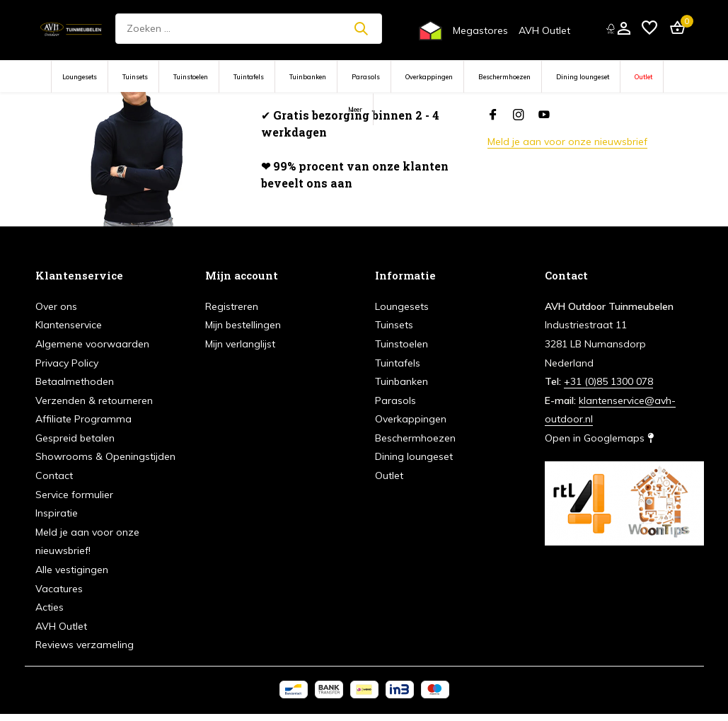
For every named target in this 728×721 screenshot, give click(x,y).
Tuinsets (135, 77)
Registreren (232, 306)
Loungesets (80, 77)
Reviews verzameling (85, 645)
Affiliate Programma (83, 419)
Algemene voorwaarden (92, 344)
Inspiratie (57, 513)
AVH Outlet (544, 30)
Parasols (366, 77)
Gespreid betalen (75, 438)
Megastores (480, 30)
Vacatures (59, 589)
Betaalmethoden (75, 381)
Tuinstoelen (191, 77)
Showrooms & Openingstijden (105, 456)
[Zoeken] (249, 29)
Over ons (56, 306)
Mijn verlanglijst (240, 344)
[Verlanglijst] (649, 29)
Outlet (643, 77)
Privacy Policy (67, 363)
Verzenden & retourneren (94, 400)
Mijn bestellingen (243, 325)
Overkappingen (429, 77)
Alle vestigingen (72, 570)
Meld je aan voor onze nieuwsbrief (567, 142)
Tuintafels (249, 77)
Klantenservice (69, 325)
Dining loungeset (583, 77)
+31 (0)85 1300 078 (608, 381)
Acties (50, 607)
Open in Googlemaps (599, 438)
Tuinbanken (308, 77)
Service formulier (74, 495)
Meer (355, 109)
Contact (54, 475)
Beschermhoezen (504, 77)
